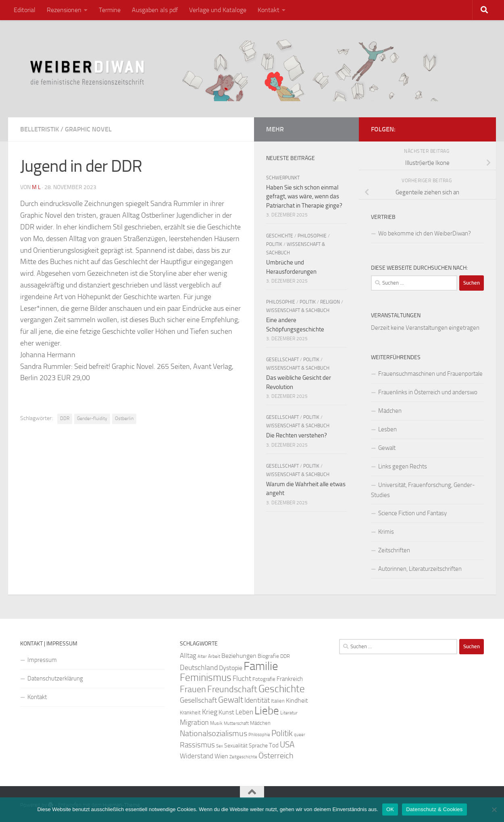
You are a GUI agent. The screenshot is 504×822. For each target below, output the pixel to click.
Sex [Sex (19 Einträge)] (220, 746)
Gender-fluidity (92, 418)
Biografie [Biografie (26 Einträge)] (268, 656)
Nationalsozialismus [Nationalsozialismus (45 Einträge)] (213, 734)
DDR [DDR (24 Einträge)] (285, 656)
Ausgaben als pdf (155, 10)
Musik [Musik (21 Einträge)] (216, 723)
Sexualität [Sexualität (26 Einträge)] (236, 746)
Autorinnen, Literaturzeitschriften (420, 569)
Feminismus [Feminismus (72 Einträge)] (206, 677)
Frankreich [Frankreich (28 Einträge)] (290, 679)
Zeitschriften (394, 550)
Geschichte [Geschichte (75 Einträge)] (282, 689)
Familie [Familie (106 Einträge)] (261, 666)
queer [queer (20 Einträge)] (300, 735)
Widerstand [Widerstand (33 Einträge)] (197, 756)
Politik (274, 244)
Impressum (42, 660)
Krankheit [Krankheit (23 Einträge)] (190, 713)
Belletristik (40, 129)
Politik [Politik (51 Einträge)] (282, 733)
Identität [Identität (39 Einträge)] (257, 700)
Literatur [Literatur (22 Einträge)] (289, 713)
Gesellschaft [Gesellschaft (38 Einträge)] (198, 700)
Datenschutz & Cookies (434, 809)
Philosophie (312, 236)
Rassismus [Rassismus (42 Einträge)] (197, 745)
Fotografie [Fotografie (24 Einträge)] (264, 679)
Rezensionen (64, 10)
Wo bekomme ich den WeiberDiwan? (425, 233)
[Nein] (494, 810)
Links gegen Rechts (403, 466)
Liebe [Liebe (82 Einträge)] (267, 711)
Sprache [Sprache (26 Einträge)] (258, 746)
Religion (330, 302)
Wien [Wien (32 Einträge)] (221, 756)
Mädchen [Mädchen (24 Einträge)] (260, 723)
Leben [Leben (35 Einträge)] (244, 712)
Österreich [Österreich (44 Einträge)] (276, 756)
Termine (110, 10)
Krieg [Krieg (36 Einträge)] (210, 712)
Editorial (25, 10)
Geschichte (280, 236)
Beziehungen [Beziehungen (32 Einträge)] (239, 656)
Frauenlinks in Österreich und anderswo (428, 392)
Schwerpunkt (283, 178)
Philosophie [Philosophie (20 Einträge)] (259, 735)
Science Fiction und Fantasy (412, 513)
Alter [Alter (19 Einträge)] (202, 657)
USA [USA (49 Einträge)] (287, 745)
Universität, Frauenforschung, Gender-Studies (423, 490)
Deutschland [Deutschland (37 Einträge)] (199, 668)
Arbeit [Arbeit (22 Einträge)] (214, 656)
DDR (65, 418)
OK (390, 809)
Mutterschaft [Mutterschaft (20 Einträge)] (236, 723)
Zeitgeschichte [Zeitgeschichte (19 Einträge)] (243, 757)
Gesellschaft (282, 360)
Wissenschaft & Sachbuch (298, 310)
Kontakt (269, 10)
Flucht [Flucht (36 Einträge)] (242, 679)
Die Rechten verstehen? (297, 435)
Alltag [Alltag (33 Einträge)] (188, 656)
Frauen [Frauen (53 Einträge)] (193, 689)
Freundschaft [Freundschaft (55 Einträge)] (232, 689)
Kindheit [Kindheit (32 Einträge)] (297, 700)
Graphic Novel (88, 129)
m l (36, 187)
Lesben (387, 429)
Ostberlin (124, 418)
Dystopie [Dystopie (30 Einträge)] (231, 668)
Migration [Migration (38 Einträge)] (194, 722)
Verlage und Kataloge (218, 10)
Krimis (386, 532)
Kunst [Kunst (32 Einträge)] (226, 712)
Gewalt (387, 448)
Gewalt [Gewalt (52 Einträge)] (231, 700)
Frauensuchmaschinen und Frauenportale (430, 374)
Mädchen (390, 411)
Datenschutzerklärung (55, 678)
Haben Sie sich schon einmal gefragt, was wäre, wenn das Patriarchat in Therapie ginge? (304, 197)
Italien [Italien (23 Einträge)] (278, 701)
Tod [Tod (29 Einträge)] (274, 745)
